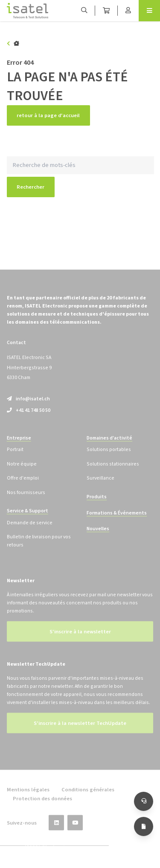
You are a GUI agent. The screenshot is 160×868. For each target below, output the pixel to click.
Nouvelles (98, 537)
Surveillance (100, 486)
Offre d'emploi (23, 486)
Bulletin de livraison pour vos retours (39, 549)
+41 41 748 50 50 (29, 418)
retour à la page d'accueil (48, 115)
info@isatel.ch (28, 407)
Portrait (15, 458)
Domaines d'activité (109, 446)
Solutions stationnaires (113, 472)
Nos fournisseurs (26, 500)
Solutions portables (109, 458)
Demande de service (30, 531)
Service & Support (28, 519)
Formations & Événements (117, 521)
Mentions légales (28, 798)
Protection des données (42, 806)
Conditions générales (88, 798)
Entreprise (19, 446)
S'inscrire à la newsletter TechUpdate (80, 731)
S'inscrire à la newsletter (80, 640)
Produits (97, 505)
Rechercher (31, 187)
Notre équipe (22, 472)
